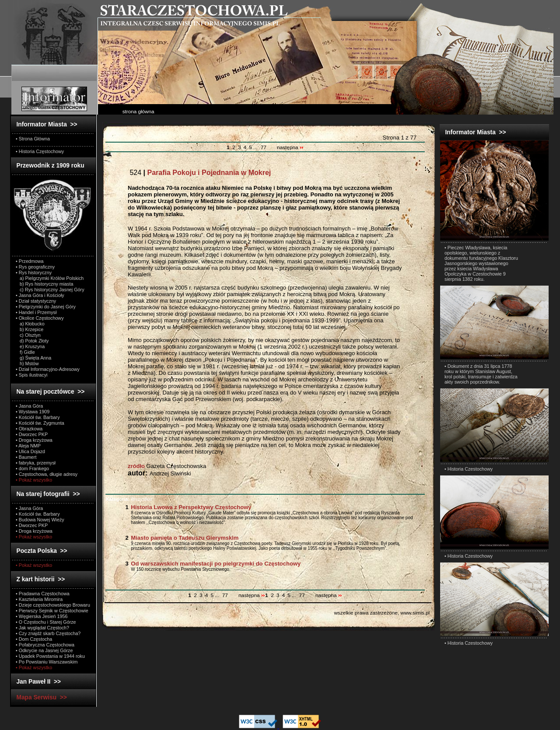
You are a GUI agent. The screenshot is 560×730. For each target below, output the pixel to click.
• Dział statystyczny (36, 301)
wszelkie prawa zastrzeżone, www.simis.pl (382, 613)
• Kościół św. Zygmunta (40, 423)
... (256, 147)
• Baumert (26, 457)
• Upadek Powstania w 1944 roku (50, 656)
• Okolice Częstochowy (40, 318)
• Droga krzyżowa (34, 440)
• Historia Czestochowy (469, 469)
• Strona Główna (33, 139)
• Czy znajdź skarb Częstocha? (48, 633)
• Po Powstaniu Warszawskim (47, 662)
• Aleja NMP (28, 446)
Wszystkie (129, 499)
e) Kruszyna (30, 346)
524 (199, 173)
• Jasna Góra (29, 406)
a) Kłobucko (30, 324)
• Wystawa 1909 (33, 412)
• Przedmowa (30, 261)
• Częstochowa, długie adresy (47, 474)
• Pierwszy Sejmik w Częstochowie (52, 611)
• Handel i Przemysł (36, 312)
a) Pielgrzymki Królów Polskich (50, 278)
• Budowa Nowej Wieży (40, 520)
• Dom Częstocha (34, 639)
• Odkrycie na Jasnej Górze (44, 650)
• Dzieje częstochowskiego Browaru (53, 605)
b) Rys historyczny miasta (44, 284)
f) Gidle (25, 352)
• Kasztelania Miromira (39, 599)
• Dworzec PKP (32, 434)
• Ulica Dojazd (30, 451)
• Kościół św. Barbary (38, 417)
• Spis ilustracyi (31, 375)
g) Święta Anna (33, 358)
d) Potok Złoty (32, 341)
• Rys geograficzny (35, 267)
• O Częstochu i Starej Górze (46, 622)
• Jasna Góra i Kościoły (40, 295)
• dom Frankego (32, 468)
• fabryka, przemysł (36, 463)
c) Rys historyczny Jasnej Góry (50, 290)
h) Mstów (27, 363)
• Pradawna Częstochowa (43, 594)
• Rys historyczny (34, 272)
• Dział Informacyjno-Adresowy (48, 369)
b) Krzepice (30, 329)
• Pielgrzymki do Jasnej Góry (46, 307)
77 (264, 147)
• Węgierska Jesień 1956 (42, 616)
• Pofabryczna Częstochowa (45, 645)
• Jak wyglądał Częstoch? (42, 628)
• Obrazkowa (29, 429)
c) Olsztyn (28, 335)
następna (290, 147)
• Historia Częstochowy (40, 151)
